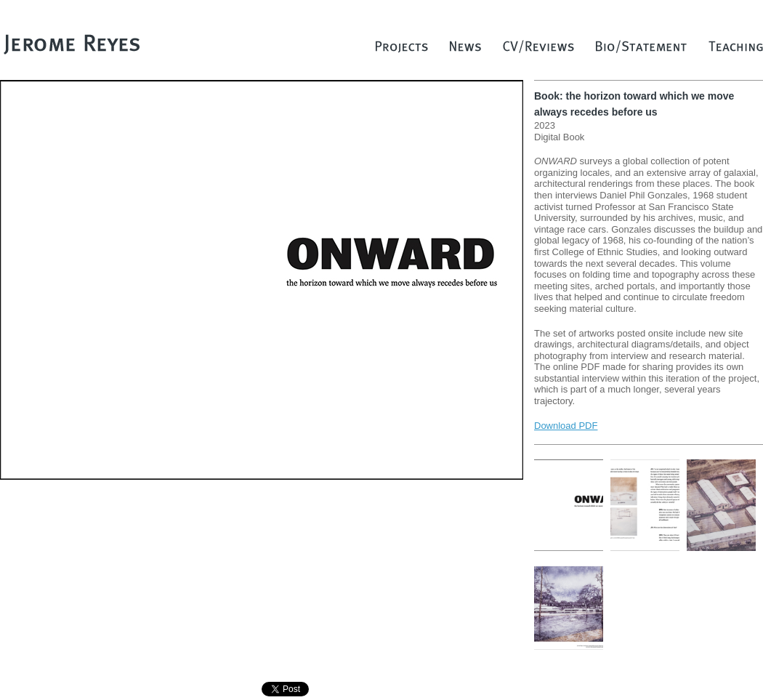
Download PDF (566, 426)
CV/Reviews (538, 50)
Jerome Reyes (73, 44)
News (465, 50)
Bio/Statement (641, 50)
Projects (402, 50)
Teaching (736, 50)
